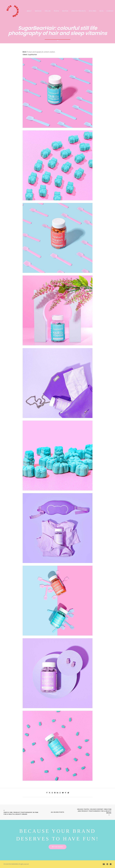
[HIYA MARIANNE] (12, 11)
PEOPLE (57, 11)
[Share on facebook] (47, 793)
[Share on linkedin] (58, 793)
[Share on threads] (52, 793)
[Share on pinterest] (55, 793)
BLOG (101, 11)
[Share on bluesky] (63, 793)
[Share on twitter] (50, 793)
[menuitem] (29, 11)
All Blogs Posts (58, 812)
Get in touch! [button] (57, 847)
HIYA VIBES (93, 11)
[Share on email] (68, 793)
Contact (110, 11)
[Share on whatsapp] (60, 793)
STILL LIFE (48, 11)
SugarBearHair (32, 55)
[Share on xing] (66, 793)
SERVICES (38, 11)
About (29, 11)
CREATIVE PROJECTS (78, 11)
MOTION (65, 11)
